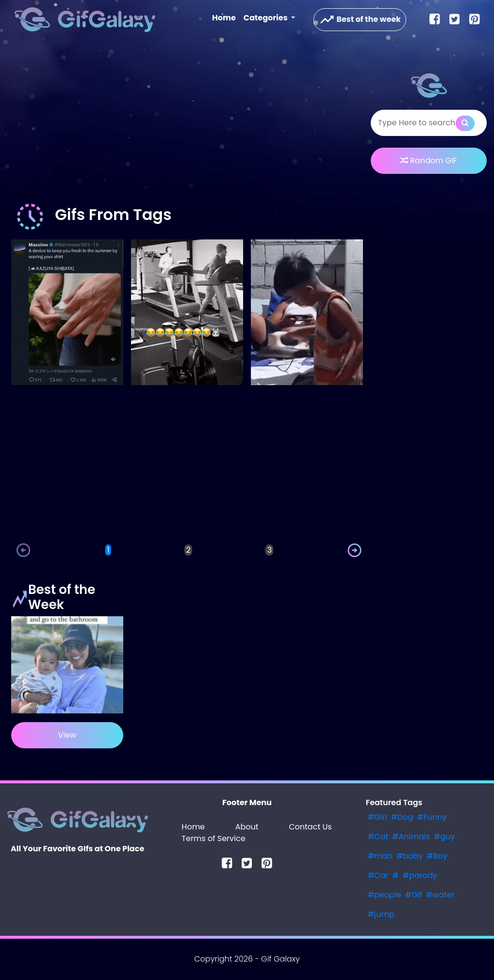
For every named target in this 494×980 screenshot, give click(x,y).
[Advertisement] (187, 123)
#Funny (432, 817)
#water (440, 895)
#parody (420, 875)
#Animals (411, 836)
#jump (381, 914)
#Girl (378, 817)
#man (380, 856)
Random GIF (429, 161)
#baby (410, 856)
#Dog (402, 817)
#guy (445, 836)
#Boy (437, 856)
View (67, 735)
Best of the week (360, 20)
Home (226, 17)
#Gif (414, 895)
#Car (378, 875)
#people (385, 895)
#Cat (378, 836)
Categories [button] (266, 18)
